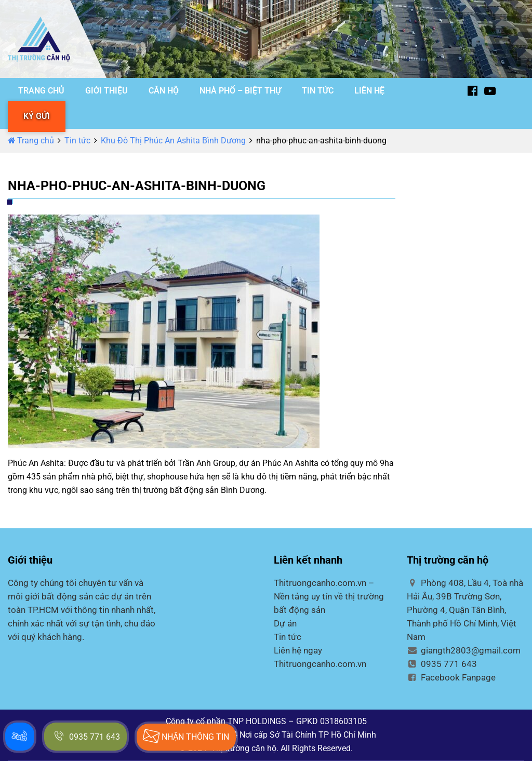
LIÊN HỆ (369, 91)
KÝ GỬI (37, 116)
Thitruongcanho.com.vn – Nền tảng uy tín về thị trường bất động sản (329, 596)
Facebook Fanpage (451, 677)
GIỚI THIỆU (107, 91)
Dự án (285, 623)
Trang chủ (31, 141)
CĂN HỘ (164, 91)
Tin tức (77, 141)
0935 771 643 (442, 664)
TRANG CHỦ (41, 91)
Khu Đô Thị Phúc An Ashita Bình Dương (173, 141)
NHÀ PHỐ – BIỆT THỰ (240, 91)
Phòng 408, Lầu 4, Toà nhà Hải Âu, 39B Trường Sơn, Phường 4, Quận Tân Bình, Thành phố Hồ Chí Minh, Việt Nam (465, 610)
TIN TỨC (318, 91)
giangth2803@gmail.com (464, 650)
